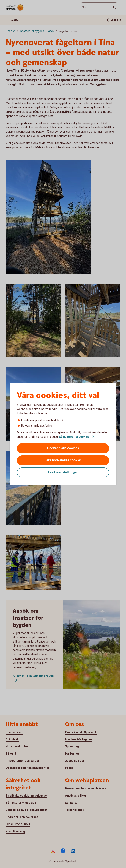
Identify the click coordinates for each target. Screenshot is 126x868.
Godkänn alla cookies (63, 448)
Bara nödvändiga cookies (63, 460)
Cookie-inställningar (63, 472)
